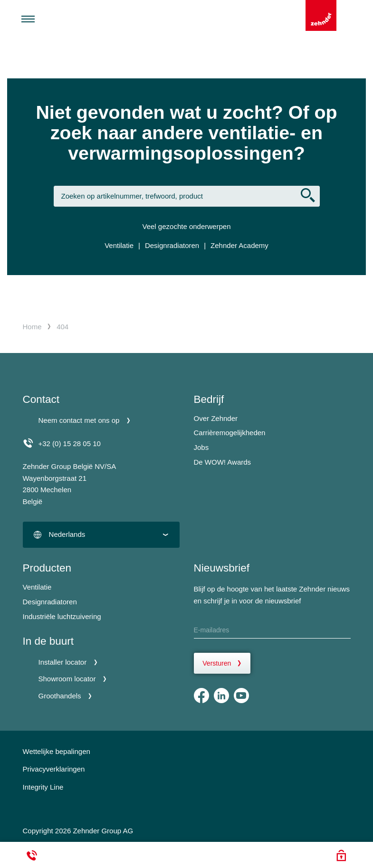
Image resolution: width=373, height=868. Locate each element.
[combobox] (101, 535)
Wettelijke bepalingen (57, 751)
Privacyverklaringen (54, 769)
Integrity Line (43, 787)
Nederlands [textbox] (67, 534)
